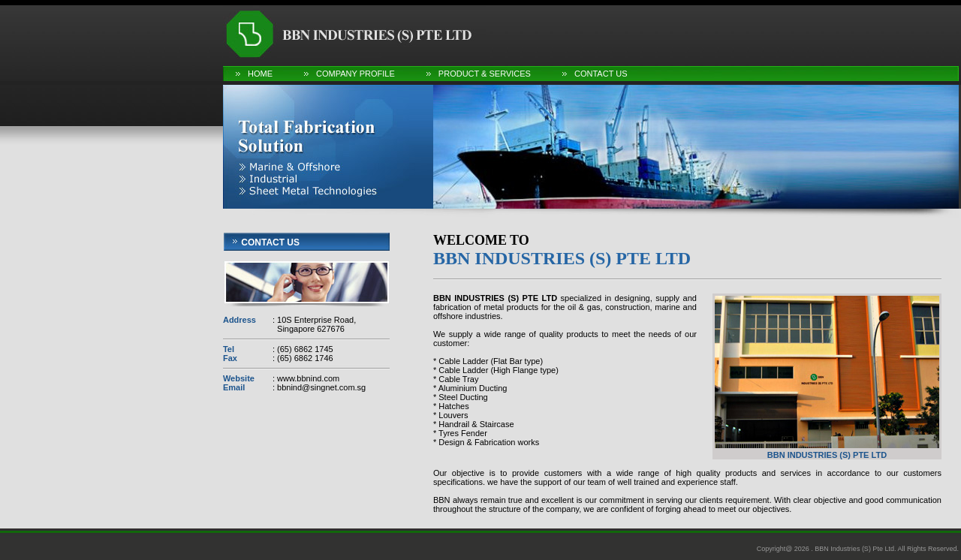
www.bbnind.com (307, 378)
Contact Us (601, 74)
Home (260, 74)
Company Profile (355, 74)
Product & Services (485, 74)
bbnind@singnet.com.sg (320, 387)
